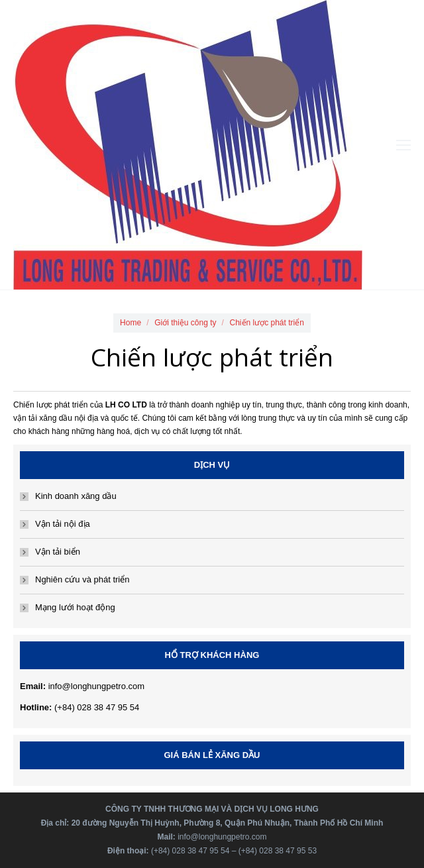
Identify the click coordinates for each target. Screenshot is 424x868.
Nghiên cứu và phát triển (82, 579)
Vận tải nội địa (63, 524)
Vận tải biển (58, 552)
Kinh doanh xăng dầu (76, 496)
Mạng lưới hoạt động (75, 607)
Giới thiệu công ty (185, 323)
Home (131, 323)
